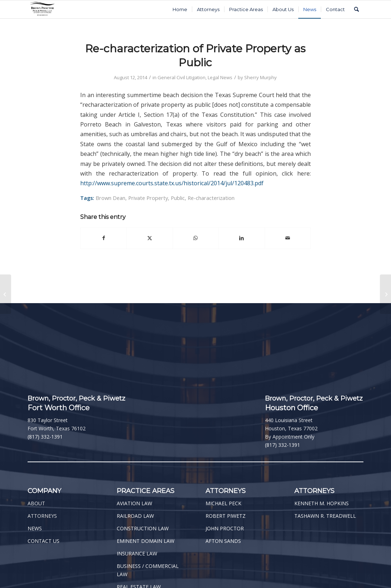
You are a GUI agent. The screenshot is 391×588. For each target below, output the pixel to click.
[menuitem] (180, 9)
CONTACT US (44, 541)
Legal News (220, 77)
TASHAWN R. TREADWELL (325, 516)
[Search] (356, 9)
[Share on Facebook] (103, 238)
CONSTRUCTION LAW (143, 528)
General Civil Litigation (182, 77)
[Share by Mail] (288, 238)
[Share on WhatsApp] (196, 238)
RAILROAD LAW (135, 516)
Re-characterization (211, 198)
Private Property (148, 198)
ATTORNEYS (42, 516)
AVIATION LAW (134, 503)
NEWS (35, 528)
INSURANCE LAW (137, 553)
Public (178, 198)
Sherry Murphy (260, 77)
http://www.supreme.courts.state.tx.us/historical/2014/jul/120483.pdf (172, 183)
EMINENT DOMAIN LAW (146, 541)
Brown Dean (110, 198)
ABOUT (36, 503)
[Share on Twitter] (149, 238)
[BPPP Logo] (42, 9)
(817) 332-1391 (45, 437)
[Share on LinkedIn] (242, 238)
